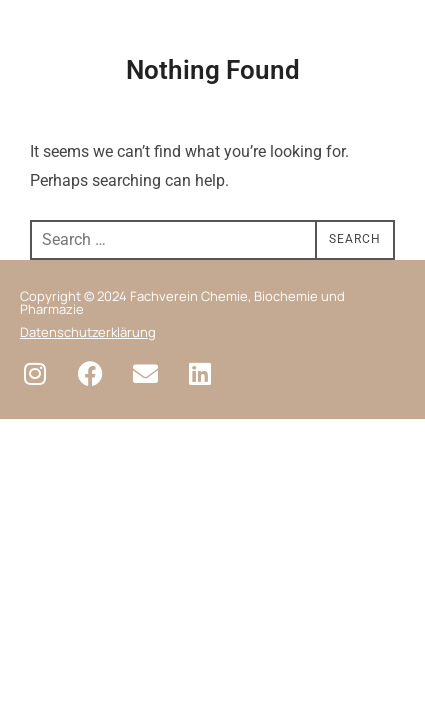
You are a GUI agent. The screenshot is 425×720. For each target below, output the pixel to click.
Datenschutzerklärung (88, 332)
